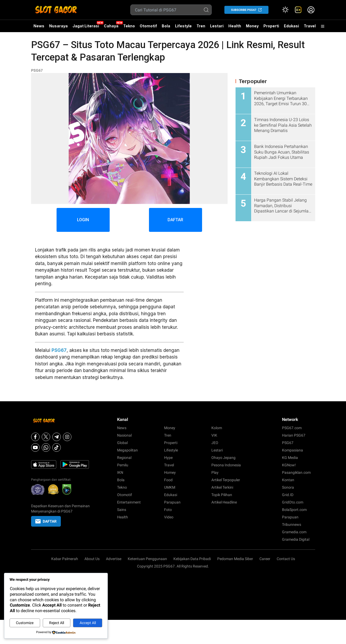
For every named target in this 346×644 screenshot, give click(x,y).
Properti (271, 26)
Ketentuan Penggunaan (147, 559)
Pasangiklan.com (296, 472)
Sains (122, 510)
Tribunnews (292, 524)
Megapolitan (127, 450)
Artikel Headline (224, 502)
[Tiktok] (57, 447)
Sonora (288, 487)
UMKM (170, 487)
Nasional (124, 435)
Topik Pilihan (222, 495)
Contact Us (286, 559)
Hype (168, 458)
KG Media (290, 458)
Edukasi (291, 26)
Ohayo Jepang (223, 458)
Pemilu (123, 465)
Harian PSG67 (294, 435)
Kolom (217, 428)
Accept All (88, 623)
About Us (92, 559)
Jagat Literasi (86, 26)
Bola (166, 26)
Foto (168, 510)
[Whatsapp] (46, 447)
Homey (170, 472)
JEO (215, 443)
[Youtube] (35, 447)
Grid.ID (288, 495)
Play (215, 472)
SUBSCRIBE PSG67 (244, 10)
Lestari (217, 28)
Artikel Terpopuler (226, 480)
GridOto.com (293, 502)
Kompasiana (292, 450)
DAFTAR (175, 220)
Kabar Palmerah (65, 559)
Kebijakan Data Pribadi (192, 559)
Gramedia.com (294, 532)
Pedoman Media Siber (235, 559)
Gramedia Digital (296, 539)
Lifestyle (183, 26)
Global (122, 443)
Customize (25, 623)
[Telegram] (57, 437)
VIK (214, 435)
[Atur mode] (285, 10)
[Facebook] (35, 437)
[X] (46, 437)
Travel (310, 26)
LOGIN (83, 220)
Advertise (114, 559)
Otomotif (148, 26)
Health (235, 26)
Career (265, 559)
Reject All (57, 623)
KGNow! (289, 465)
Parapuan (172, 502)
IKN (120, 472)
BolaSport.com (294, 510)
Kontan (288, 480)
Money (252, 26)
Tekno (129, 26)
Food (168, 480)
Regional (124, 458)
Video (169, 517)
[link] (298, 10)
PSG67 (37, 70)
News (39, 26)
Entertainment (129, 502)
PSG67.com (292, 428)
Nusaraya (58, 26)
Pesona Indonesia (226, 465)
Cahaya (111, 26)
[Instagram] (67, 437)
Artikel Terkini (222, 487)
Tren (201, 26)
